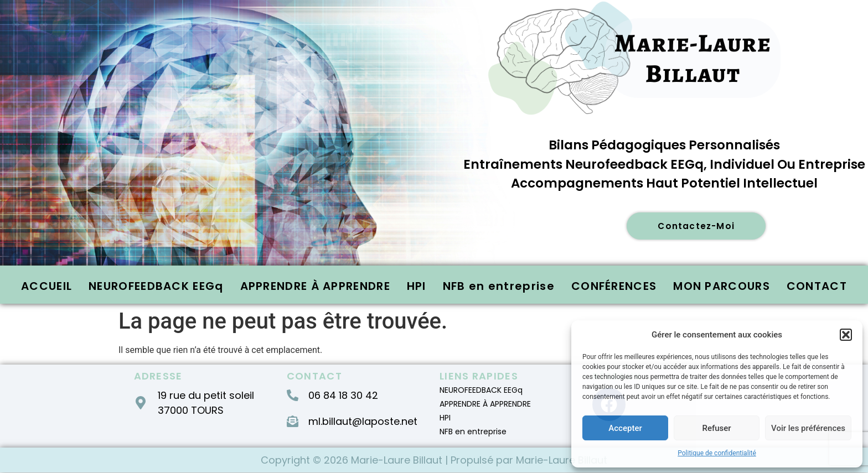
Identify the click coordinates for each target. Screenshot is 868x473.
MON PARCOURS (722, 287)
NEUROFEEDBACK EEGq (156, 287)
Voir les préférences (808, 428)
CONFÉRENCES (614, 287)
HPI (417, 287)
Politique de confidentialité (717, 453)
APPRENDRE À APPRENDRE (315, 287)
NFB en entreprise (499, 287)
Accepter (625, 428)
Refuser (716, 428)
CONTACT (817, 287)
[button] (846, 335)
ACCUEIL (46, 287)
